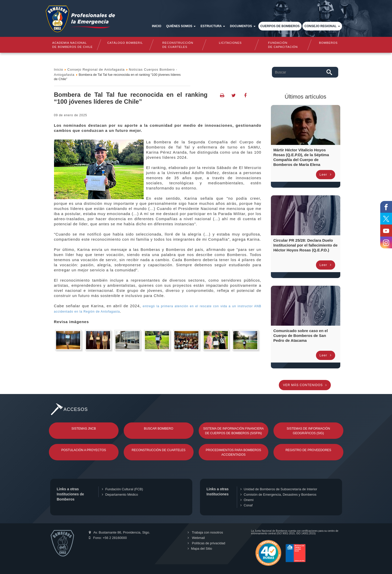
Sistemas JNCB (84, 429)
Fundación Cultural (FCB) (122, 489)
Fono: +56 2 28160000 (108, 538)
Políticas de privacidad (206, 543)
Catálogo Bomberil (125, 43)
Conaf (247, 505)
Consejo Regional (322, 26)
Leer (326, 174)
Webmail (196, 538)
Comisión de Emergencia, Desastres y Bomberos (278, 495)
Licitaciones (230, 43)
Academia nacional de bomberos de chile (72, 45)
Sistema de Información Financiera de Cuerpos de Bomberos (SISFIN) (233, 431)
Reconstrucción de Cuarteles (158, 450)
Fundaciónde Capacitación (283, 45)
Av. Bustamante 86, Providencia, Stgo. (119, 532)
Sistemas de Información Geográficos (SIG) (308, 431)
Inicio (157, 26)
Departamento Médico (120, 495)
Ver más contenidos (305, 385)
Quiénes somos (181, 26)
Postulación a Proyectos (84, 450)
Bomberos (328, 43)
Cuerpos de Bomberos (280, 26)
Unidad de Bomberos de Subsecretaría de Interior (279, 489)
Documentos (243, 26)
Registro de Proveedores (308, 450)
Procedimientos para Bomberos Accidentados (234, 452)
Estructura (213, 26)
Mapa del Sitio (200, 549)
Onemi (247, 500)
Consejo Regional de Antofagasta (96, 70)
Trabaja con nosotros (205, 532)
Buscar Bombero (159, 429)
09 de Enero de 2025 (71, 115)
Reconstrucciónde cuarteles (178, 45)
